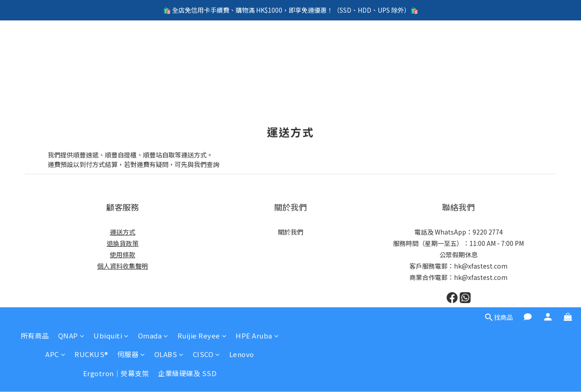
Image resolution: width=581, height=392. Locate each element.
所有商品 (35, 49)
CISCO (207, 67)
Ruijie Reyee (202, 49)
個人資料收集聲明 (123, 266)
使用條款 (123, 255)
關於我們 (290, 232)
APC (55, 67)
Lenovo (242, 67)
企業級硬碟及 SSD (187, 86)
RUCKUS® (91, 67)
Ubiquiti (111, 49)
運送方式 (123, 232)
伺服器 (131, 67)
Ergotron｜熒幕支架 (116, 86)
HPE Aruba (257, 49)
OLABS (169, 67)
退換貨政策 (123, 243)
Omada (153, 49)
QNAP (71, 49)
